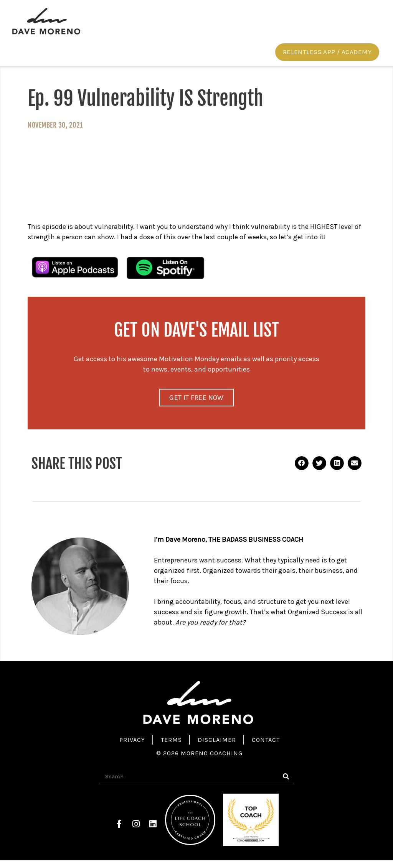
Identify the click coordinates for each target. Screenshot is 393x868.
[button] (327, 58)
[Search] (286, 784)
